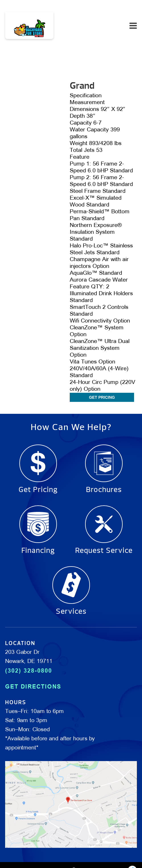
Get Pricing (102, 397)
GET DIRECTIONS (33, 687)
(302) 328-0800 (29, 671)
